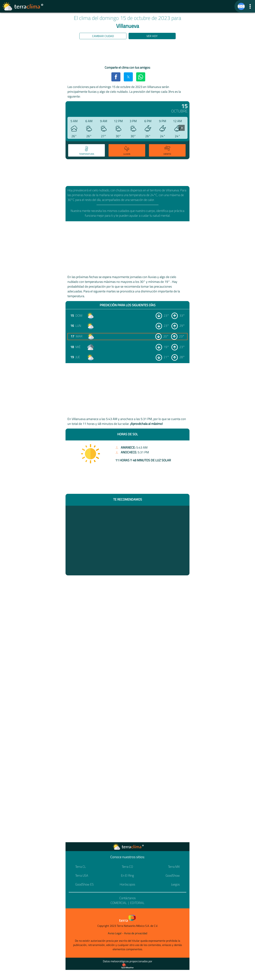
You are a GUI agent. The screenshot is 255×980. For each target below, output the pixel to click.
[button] (250, 6)
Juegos (175, 884)
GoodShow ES (84, 884)
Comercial (119, 903)
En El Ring (127, 875)
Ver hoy (152, 36)
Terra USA (82, 875)
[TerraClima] (241, 6)
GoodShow (173, 875)
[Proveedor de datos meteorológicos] (127, 966)
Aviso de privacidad (136, 933)
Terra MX (174, 867)
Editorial (137, 903)
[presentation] (182, 128)
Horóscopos (127, 884)
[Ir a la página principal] (23, 6)
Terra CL (81, 867)
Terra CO (127, 867)
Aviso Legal (115, 933)
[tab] (87, 150)
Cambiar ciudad (103, 36)
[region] (127, 53)
